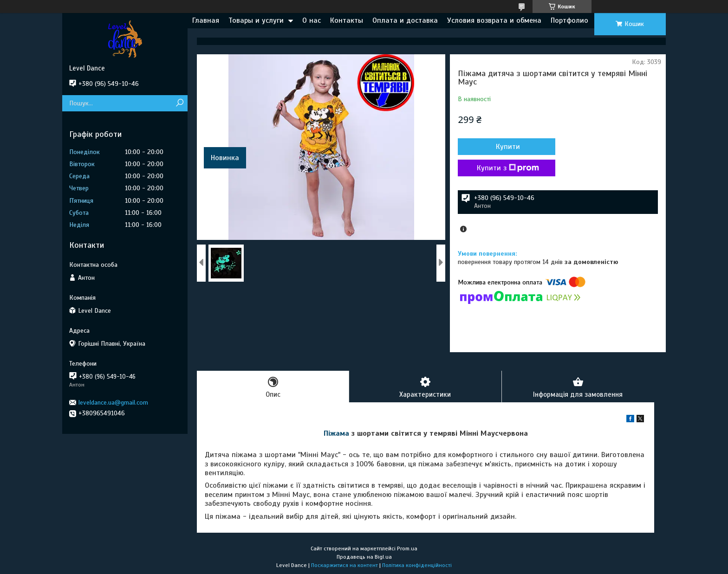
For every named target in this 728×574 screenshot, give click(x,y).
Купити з (508, 168)
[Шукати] (179, 103)
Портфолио (569, 20)
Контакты (347, 20)
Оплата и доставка (405, 20)
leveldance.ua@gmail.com (113, 403)
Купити (508, 147)
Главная (206, 20)
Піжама (336, 433)
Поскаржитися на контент (344, 565)
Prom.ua (407, 548)
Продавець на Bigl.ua (364, 557)
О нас (312, 20)
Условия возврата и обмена (494, 20)
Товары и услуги (256, 20)
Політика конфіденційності (417, 565)
